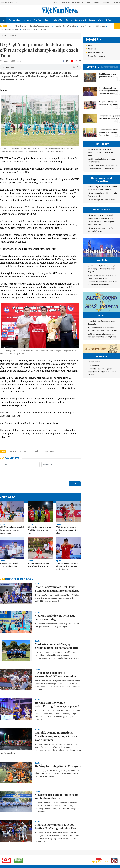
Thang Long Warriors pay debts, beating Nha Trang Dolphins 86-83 (56, 810)
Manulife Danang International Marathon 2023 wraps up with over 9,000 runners (56, 719)
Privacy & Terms (106, 853)
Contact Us (116, 2)
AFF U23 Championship (18, 451)
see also (9, 481)
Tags (3, 451)
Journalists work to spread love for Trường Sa (101, 331)
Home (4, 36)
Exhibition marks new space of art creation (107, 75)
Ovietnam (96, 2)
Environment (80, 20)
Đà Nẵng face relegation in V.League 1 (58, 749)
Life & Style (59, 20)
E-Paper (110, 20)
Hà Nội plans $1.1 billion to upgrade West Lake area (101, 160)
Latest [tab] (91, 67)
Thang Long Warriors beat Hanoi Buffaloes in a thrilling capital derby (57, 572)
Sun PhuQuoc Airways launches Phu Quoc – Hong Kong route (102, 282)
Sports (69, 20)
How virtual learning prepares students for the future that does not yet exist (102, 396)
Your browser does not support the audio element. (40, 67)
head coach (50, 451)
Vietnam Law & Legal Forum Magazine (69, 2)
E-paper (92, 40)
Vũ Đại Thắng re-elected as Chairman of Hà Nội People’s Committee (103, 188)
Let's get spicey (94, 386)
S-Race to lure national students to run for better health (56, 780)
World (101, 20)
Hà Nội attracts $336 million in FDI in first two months (102, 195)
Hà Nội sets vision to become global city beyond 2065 (102, 223)
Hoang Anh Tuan (36, 451)
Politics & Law (15, 20)
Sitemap (75, 852)
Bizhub (88, 2)
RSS (119, 852)
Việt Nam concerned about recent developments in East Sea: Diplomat (102, 344)
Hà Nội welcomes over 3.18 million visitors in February (101, 230)
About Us (106, 2)
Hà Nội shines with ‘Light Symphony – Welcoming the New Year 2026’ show (102, 152)
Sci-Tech (38, 20)
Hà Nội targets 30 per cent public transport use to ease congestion (101, 217)
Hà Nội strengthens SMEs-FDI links (102, 200)
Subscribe (92, 49)
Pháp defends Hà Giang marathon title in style (39, 548)
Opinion (92, 20)
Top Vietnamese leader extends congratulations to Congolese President (109, 91)
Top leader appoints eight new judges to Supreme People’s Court (108, 132)
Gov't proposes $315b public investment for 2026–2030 (109, 117)
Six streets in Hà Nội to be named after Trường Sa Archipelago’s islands (102, 338)
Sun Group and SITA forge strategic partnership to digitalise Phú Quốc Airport (102, 274)
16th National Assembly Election (35, 29)
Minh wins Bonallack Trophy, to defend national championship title (57, 629)
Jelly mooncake (94, 389)
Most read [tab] (110, 67)
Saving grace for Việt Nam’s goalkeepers (9, 548)
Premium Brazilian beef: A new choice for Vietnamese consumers (103, 288)
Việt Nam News (60, 11)
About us (84, 853)
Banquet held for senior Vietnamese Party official (108, 103)
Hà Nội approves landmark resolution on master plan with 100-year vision (103, 167)
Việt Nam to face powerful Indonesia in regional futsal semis (12, 513)
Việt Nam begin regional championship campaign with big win (67, 550)
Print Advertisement (96, 52)
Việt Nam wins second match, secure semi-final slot (67, 513)
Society (48, 20)
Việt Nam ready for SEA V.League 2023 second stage (55, 601)
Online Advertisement (97, 56)
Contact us (94, 853)
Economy (27, 20)
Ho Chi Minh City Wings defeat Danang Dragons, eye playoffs (57, 688)
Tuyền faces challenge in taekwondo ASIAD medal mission (55, 658)
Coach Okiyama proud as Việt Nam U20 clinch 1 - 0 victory (40, 513)
